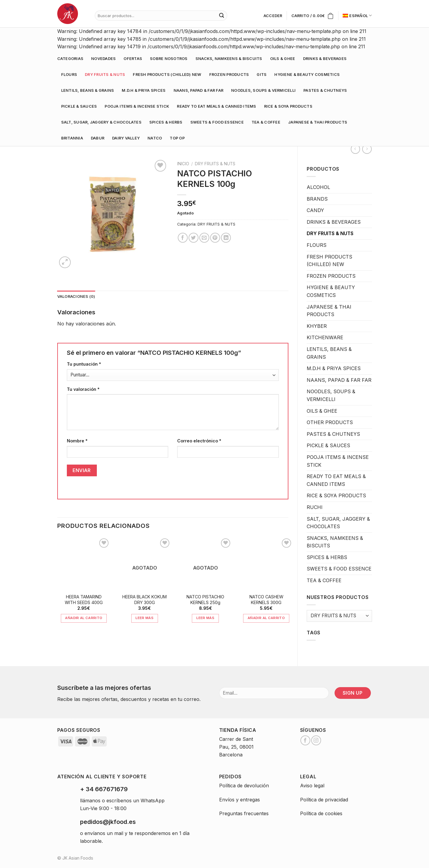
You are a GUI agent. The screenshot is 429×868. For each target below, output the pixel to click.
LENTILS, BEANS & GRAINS (88, 90)
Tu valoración (83, 389)
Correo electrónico (199, 441)
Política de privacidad (324, 800)
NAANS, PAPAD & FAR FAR (199, 90)
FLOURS (69, 75)
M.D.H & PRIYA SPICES (144, 90)
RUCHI (315, 507)
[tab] (76, 297)
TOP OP (177, 138)
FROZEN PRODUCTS (229, 75)
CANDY (315, 210)
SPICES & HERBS (166, 122)
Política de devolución (244, 786)
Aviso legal (312, 786)
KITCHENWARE (325, 337)
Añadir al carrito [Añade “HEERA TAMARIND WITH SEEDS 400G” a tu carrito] (84, 618)
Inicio (183, 164)
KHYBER (317, 326)
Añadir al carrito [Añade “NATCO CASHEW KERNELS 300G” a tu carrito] (266, 618)
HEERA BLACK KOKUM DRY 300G (144, 600)
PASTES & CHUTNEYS (325, 90)
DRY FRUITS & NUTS (105, 75)
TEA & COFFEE (266, 122)
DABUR (98, 138)
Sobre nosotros (169, 59)
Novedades (103, 59)
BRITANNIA (72, 138)
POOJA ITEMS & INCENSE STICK (137, 106)
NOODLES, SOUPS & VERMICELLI (263, 90)
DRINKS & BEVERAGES (325, 59)
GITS (262, 75)
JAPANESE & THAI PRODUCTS (318, 122)
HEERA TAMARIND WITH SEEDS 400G (84, 600)
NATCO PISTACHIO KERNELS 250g (205, 600)
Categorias (70, 59)
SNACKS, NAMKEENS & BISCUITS (229, 59)
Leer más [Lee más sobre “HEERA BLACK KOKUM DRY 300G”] (144, 618)
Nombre (77, 441)
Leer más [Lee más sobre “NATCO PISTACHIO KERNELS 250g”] (205, 618)
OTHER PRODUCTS (330, 422)
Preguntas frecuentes (244, 813)
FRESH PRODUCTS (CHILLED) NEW (167, 75)
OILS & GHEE (283, 59)
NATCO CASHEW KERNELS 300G (266, 600)
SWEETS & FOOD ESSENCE (217, 122)
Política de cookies (321, 813)
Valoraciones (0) (76, 296)
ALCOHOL (318, 187)
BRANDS (317, 199)
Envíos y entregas (240, 800)
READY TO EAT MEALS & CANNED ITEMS (216, 106)
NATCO (155, 138)
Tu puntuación (84, 364)
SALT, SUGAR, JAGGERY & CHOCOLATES (101, 122)
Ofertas (133, 59)
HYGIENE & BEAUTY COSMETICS (307, 75)
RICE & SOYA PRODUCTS (288, 106)
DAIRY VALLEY (126, 138)
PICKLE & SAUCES (79, 106)
